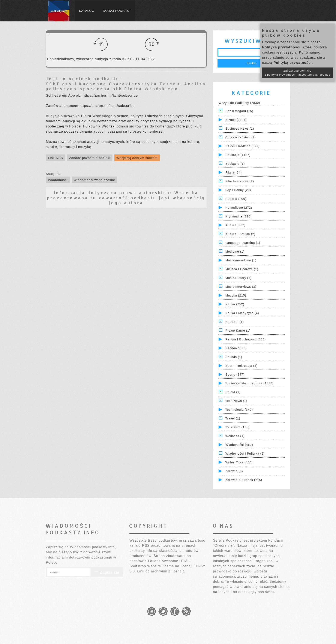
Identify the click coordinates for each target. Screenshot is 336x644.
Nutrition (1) (235, 322)
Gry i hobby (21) (238, 190)
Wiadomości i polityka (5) (245, 454)
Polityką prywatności (281, 47)
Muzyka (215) (236, 295)
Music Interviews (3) (241, 287)
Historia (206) (236, 199)
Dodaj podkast (117, 11)
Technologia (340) (239, 410)
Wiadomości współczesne (94, 180)
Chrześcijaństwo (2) (241, 137)
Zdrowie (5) (234, 471)
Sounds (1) (234, 357)
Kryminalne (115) (239, 216)
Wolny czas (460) (239, 462)
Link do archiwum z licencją (161, 571)
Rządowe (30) (236, 348)
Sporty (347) (235, 374)
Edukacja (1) (235, 164)
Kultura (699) (235, 225)
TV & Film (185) (238, 427)
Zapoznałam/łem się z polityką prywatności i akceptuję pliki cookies (297, 73)
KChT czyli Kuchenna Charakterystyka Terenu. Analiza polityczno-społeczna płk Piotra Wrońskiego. (126, 86)
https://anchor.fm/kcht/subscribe (110, 95)
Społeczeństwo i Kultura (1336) (250, 383)
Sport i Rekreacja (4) (241, 366)
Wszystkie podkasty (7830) (239, 103)
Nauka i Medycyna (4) (242, 313)
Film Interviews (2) (240, 181)
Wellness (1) (235, 436)
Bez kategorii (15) (239, 111)
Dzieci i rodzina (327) (243, 146)
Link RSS (56, 158)
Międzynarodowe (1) (241, 260)
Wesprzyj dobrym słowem (137, 158)
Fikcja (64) (234, 172)
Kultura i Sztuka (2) (240, 234)
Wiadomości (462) (239, 445)
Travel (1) (233, 418)
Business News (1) (240, 129)
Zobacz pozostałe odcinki (90, 158)
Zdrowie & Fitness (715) (244, 480)
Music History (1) (238, 278)
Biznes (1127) (236, 120)
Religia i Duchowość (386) (246, 339)
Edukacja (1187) (238, 155)
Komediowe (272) (239, 208)
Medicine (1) (235, 252)
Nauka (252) (235, 304)
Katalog (87, 11)
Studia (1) (233, 392)
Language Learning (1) (243, 243)
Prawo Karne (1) (238, 331)
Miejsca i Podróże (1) (242, 269)
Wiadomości (58, 180)
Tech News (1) (236, 401)
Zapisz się (107, 572)
